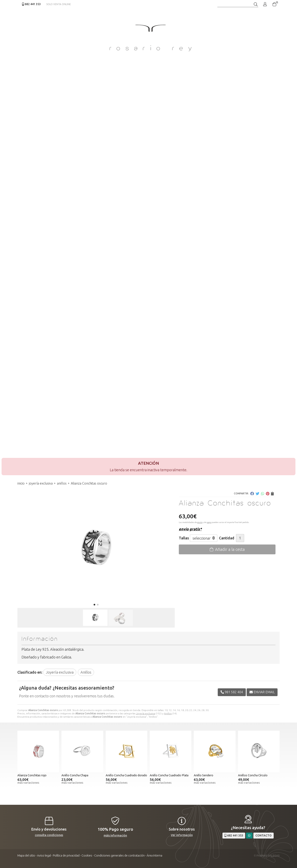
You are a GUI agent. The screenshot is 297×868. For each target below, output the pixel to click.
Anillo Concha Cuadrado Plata (169, 775)
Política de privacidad (66, 856)
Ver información (182, 835)
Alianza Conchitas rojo (32, 775)
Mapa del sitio (26, 856)
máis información (115, 835)
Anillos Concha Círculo (253, 775)
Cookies (87, 856)
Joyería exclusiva (146, 713)
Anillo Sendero (203, 775)
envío (200, 522)
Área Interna (154, 856)
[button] (94, 605)
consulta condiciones (49, 835)
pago (209, 522)
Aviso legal (44, 856)
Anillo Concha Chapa (75, 775)
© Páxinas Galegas (267, 856)
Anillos (168, 713)
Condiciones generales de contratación (119, 856)
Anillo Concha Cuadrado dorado (126, 775)
